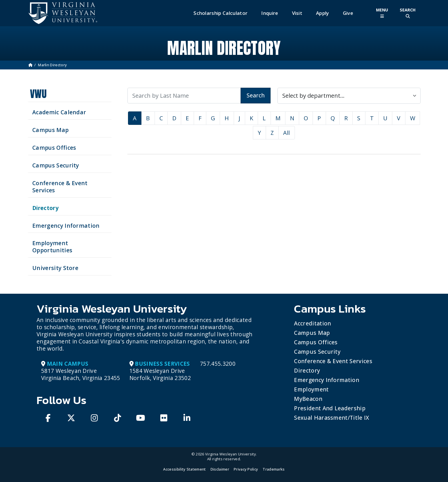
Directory (307, 370)
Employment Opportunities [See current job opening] (52, 247)
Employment (311, 389)
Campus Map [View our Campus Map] (50, 130)
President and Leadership (330, 408)
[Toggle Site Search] (408, 13)
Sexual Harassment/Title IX (332, 418)
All (287, 133)
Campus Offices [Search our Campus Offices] (54, 148)
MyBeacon (308, 399)
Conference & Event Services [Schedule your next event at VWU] (60, 187)
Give (348, 13)
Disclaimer (220, 469)
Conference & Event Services (333, 361)
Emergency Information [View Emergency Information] (66, 226)
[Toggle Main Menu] (382, 13)
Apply (323, 13)
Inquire (270, 13)
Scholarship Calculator (220, 13)
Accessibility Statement (184, 469)
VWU (38, 94)
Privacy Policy (246, 469)
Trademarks (274, 469)
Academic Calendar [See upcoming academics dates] (59, 112)
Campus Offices (316, 342)
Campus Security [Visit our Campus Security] (56, 165)
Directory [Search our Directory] (45, 208)
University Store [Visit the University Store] (55, 268)
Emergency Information (327, 380)
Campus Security (317, 352)
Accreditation (312, 323)
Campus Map (312, 333)
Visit (297, 13)
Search (256, 95)
